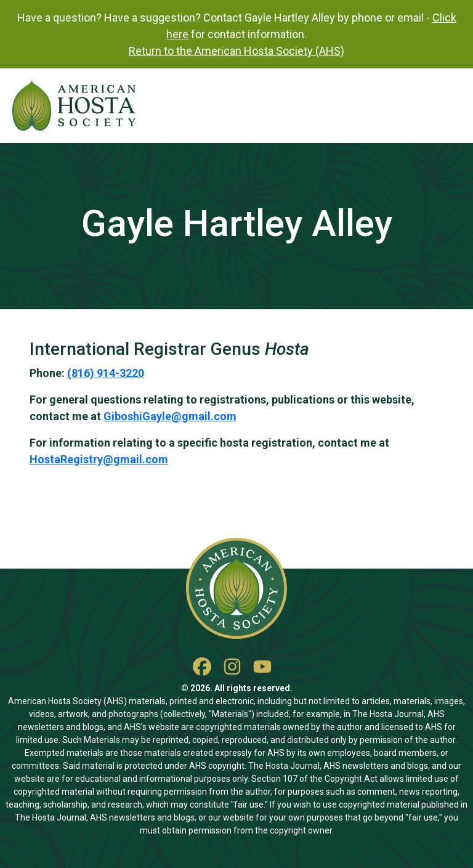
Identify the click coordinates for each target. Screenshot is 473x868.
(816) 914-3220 (106, 373)
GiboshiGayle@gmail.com (170, 416)
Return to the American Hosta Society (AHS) (236, 51)
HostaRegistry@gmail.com (99, 459)
